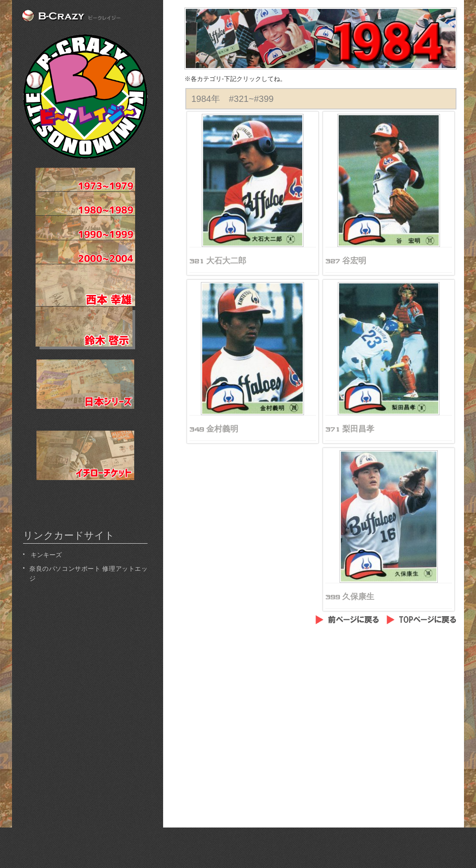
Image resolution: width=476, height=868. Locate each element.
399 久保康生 (350, 597)
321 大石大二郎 (218, 261)
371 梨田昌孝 (350, 429)
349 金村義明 (214, 429)
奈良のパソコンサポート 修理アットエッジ (88, 573)
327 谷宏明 (346, 261)
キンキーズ (46, 554)
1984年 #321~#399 (233, 99)
